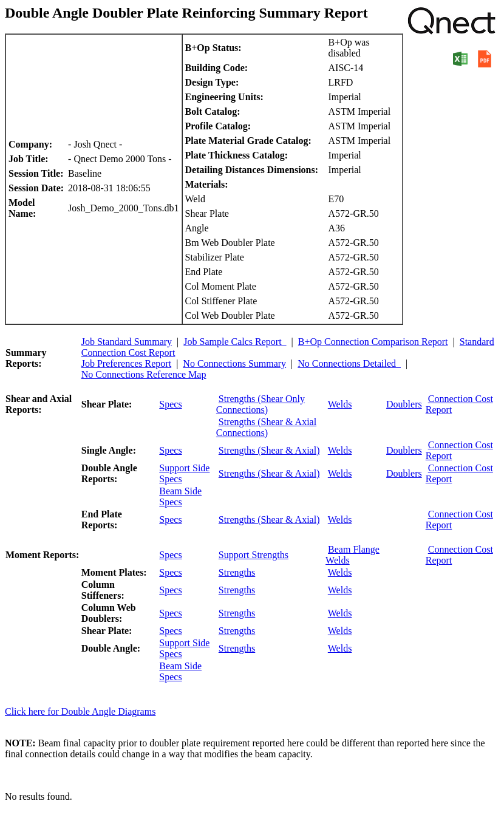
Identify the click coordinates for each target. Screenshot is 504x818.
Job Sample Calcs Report (235, 342)
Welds (340, 404)
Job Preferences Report (126, 363)
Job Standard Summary (127, 342)
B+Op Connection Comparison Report (373, 342)
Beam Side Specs (180, 496)
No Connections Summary (234, 363)
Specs (170, 404)
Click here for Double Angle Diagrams (80, 711)
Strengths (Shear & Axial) (269, 450)
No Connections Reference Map (144, 374)
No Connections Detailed (349, 363)
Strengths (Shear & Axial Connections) (266, 427)
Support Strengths (254, 555)
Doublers (404, 404)
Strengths (237, 572)
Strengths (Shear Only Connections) (261, 404)
